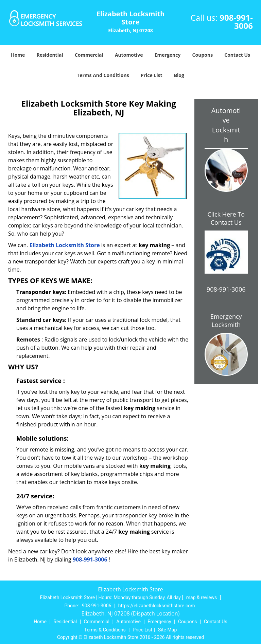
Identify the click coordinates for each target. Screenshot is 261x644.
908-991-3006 (236, 22)
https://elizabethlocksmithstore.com (157, 606)
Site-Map (167, 630)
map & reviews (202, 597)
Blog (179, 75)
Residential (50, 55)
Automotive (129, 55)
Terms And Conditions (103, 75)
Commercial (89, 55)
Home (18, 55)
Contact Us (237, 55)
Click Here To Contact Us (226, 218)
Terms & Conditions (105, 630)
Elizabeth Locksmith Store (65, 245)
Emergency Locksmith (226, 320)
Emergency (168, 55)
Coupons (203, 55)
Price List (152, 75)
